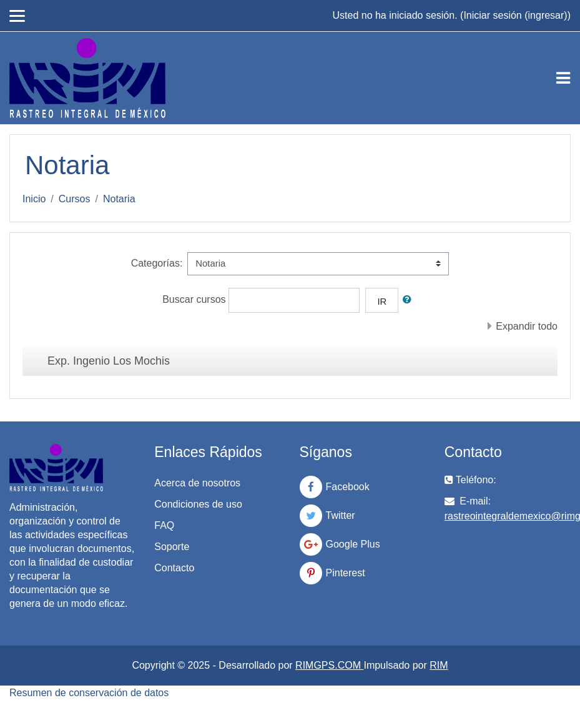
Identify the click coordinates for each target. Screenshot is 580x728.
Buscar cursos (194, 299)
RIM (439, 665)
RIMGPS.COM (329, 665)
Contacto (174, 568)
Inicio (34, 199)
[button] (410, 300)
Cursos (75, 199)
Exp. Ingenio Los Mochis (109, 361)
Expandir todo (527, 326)
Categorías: (157, 263)
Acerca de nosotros (197, 483)
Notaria (119, 199)
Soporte (172, 547)
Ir (382, 302)
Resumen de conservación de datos (89, 693)
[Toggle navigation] (563, 78)
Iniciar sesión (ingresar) (515, 15)
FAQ (164, 525)
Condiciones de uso (198, 504)
